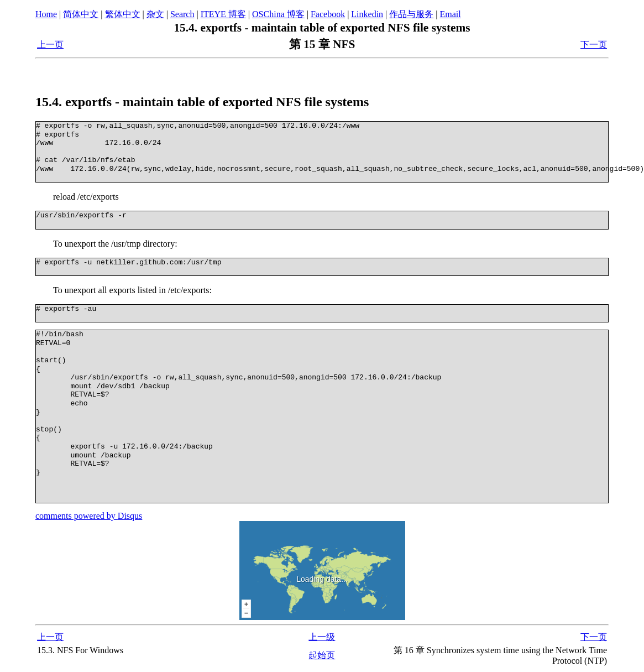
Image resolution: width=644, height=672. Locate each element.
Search (182, 14)
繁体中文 (123, 14)
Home (46, 14)
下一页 (594, 45)
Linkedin (367, 14)
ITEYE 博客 (223, 14)
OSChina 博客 (278, 14)
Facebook (328, 14)
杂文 (155, 14)
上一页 (50, 45)
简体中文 (81, 14)
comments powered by (89, 516)
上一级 (322, 637)
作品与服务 (411, 14)
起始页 (322, 655)
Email (451, 14)
